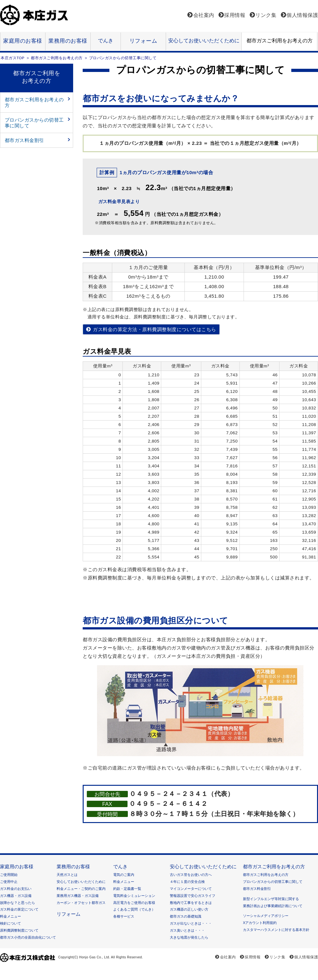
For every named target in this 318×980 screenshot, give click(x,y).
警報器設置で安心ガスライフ (193, 896)
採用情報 (235, 15)
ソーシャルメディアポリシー (266, 916)
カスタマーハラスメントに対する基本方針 (276, 930)
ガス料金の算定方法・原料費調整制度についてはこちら (155, 329)
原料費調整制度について (19, 930)
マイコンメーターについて (191, 889)
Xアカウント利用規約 (260, 923)
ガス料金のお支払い (16, 889)
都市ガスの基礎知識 (186, 916)
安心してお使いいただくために (204, 40)
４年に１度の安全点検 (187, 882)
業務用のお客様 (68, 41)
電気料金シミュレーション (134, 896)
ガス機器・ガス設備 (16, 896)
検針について (10, 923)
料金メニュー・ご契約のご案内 (81, 889)
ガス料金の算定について (19, 909)
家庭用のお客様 (23, 41)
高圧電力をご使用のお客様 (134, 903)
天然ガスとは (67, 875)
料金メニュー (10, 916)
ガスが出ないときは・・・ (191, 923)
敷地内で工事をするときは (191, 903)
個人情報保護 (302, 15)
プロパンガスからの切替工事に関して (34, 123)
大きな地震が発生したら (189, 937)
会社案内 (204, 15)
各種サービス (124, 916)
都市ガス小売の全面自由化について (28, 937)
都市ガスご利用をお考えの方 (280, 40)
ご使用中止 (9, 882)
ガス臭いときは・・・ (187, 930)
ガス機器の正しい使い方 (189, 909)
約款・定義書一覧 (127, 889)
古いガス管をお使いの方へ (191, 875)
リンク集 (266, 15)
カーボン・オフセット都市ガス (81, 903)
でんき (106, 40)
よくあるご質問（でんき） (134, 909)
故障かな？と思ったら (17, 903)
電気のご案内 (124, 875)
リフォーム (143, 41)
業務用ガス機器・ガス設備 (78, 896)
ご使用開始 (9, 875)
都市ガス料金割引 (24, 140)
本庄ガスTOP (13, 58)
